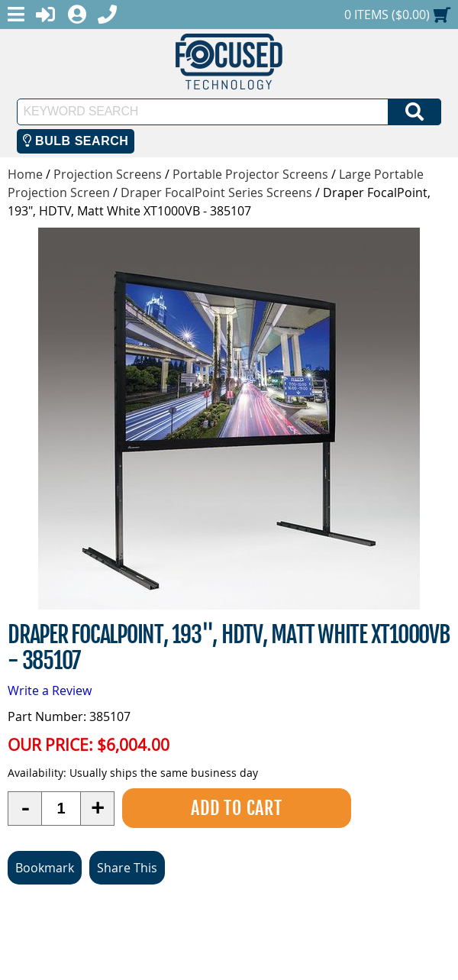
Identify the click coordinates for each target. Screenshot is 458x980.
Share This (127, 868)
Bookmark (45, 868)
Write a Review (50, 691)
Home (25, 174)
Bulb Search (76, 141)
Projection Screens (108, 174)
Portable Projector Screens (250, 174)
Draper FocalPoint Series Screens (216, 192)
